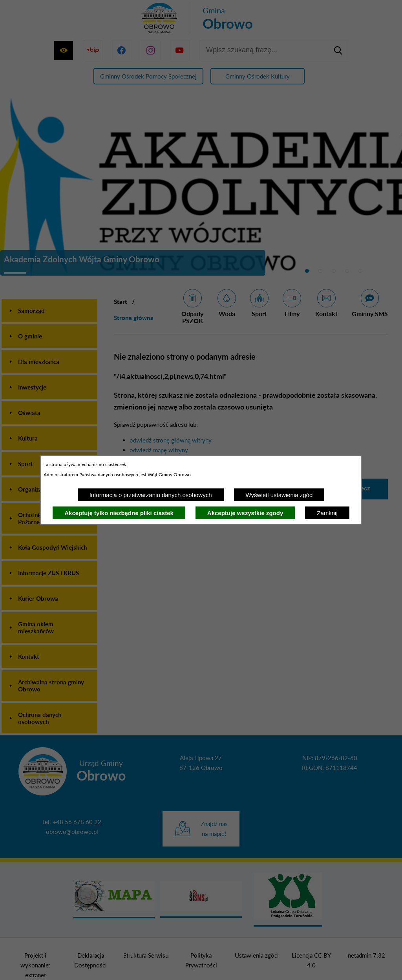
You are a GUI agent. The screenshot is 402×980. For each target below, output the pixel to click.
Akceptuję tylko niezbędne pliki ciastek (119, 513)
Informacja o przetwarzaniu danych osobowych (151, 495)
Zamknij (327, 513)
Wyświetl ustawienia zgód (279, 495)
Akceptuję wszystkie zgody (245, 513)
